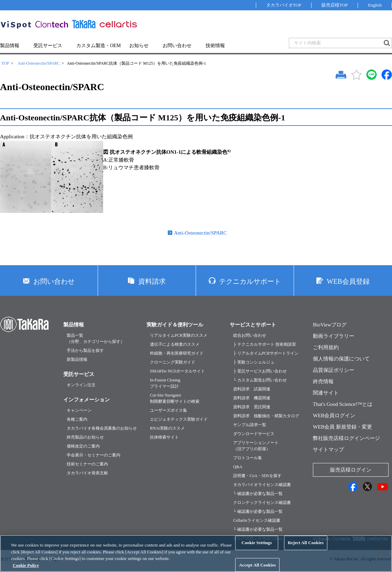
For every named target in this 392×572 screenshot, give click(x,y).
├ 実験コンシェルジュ (254, 362)
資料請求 (152, 281)
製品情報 (10, 46)
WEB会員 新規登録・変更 (342, 427)
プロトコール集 (248, 458)
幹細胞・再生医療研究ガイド (177, 353)
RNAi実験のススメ (167, 428)
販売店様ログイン (351, 470)
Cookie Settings (257, 547)
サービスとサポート (253, 325)
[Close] (381, 558)
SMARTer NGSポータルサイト (177, 371)
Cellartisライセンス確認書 (257, 520)
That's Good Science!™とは (343, 404)
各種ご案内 (77, 419)
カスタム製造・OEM (99, 46)
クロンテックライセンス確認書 (262, 503)
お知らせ (139, 46)
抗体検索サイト (164, 437)
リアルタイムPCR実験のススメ (179, 335)
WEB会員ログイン (334, 415)
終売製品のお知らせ (85, 437)
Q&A (238, 467)
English (375, 5)
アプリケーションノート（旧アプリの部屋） (256, 446)
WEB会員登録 (348, 281)
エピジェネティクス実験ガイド (179, 419)
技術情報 (215, 46)
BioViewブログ (330, 325)
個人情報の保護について (341, 359)
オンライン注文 (81, 385)
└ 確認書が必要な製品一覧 (258, 494)
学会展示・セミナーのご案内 (94, 455)
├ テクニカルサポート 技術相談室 (265, 344)
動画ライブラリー (334, 336)
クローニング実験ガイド (173, 362)
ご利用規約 (326, 347)
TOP (5, 63)
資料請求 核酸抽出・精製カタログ (266, 416)
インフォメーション (86, 400)
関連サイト (326, 393)
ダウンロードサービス (254, 434)
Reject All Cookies (306, 547)
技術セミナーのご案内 (87, 464)
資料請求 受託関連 (252, 407)
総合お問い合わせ (250, 335)
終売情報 (323, 381)
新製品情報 (77, 359)
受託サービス (48, 46)
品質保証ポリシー (334, 370)
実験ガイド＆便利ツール (175, 325)
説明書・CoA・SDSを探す (257, 476)
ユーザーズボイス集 (168, 410)
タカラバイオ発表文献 (87, 473)
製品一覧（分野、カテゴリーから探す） (96, 338)
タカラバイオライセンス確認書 (262, 485)
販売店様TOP (335, 5)
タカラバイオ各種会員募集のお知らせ (102, 428)
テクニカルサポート (250, 281)
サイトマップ (328, 450)
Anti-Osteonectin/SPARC (39, 63)
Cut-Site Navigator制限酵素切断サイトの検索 (175, 398)
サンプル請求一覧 (250, 425)
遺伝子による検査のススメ (175, 344)
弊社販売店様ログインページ (346, 438)
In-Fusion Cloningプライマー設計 (165, 383)
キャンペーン (79, 410)
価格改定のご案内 (83, 446)
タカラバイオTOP (284, 5)
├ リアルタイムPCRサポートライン (266, 353)
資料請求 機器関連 (252, 398)
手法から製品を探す (85, 350)
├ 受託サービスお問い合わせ (260, 371)
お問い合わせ (177, 46)
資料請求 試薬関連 (252, 389)
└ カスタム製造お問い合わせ (260, 380)
